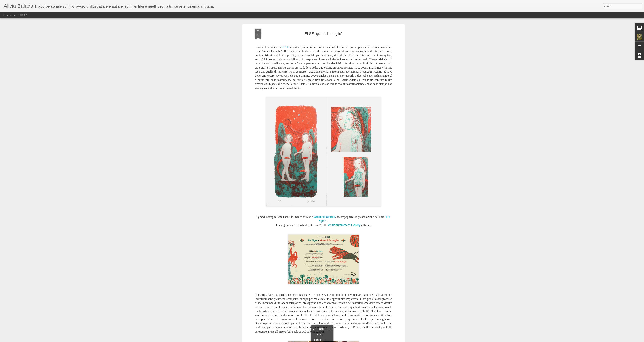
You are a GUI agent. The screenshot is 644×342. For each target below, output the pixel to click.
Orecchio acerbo (324, 145)
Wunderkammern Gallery (344, 153)
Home (24, 15)
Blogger (333, 340)
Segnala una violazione (348, 340)
